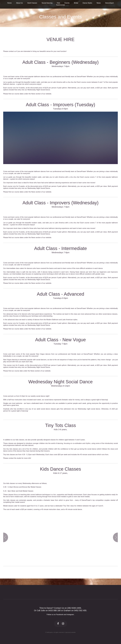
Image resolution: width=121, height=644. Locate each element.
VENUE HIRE (60, 39)
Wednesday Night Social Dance (60, 382)
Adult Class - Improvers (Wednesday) (60, 203)
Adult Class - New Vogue (60, 340)
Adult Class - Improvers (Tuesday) (60, 105)
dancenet (68, 632)
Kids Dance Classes (61, 469)
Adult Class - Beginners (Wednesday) (60, 62)
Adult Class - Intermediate (60, 248)
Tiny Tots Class (60, 425)
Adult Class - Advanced (60, 294)
